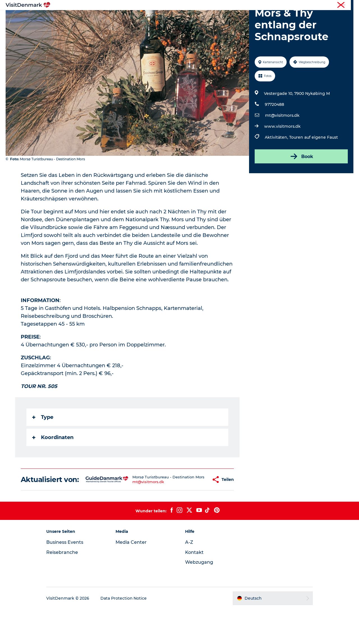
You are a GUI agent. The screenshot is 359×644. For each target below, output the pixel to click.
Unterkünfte (206, 18)
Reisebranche (325, 5)
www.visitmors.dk (282, 153)
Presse (348, 5)
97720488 (274, 131)
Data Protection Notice (125, 633)
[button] (194, 510)
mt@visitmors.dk (282, 142)
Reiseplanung (242, 18)
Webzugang (199, 597)
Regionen (144, 18)
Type (43, 444)
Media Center (132, 577)
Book (301, 183)
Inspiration (114, 18)
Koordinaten (53, 464)
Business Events (66, 577)
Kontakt (195, 587)
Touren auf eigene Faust (314, 164)
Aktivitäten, (277, 164)
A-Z (189, 577)
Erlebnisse (174, 18)
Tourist (303, 5)
